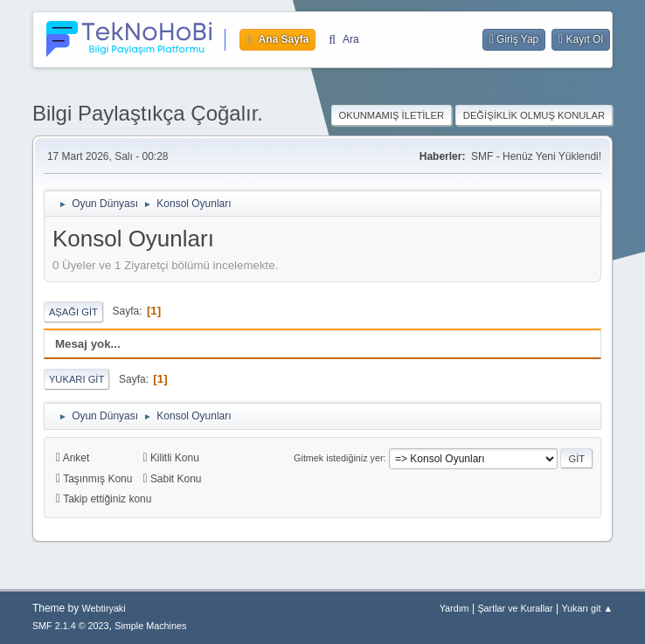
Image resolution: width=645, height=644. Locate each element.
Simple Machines (150, 626)
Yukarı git (76, 379)
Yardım (454, 608)
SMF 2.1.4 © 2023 (71, 626)
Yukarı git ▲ (587, 608)
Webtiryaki (104, 608)
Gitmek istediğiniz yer (338, 458)
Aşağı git (73, 312)
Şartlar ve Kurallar (515, 608)
